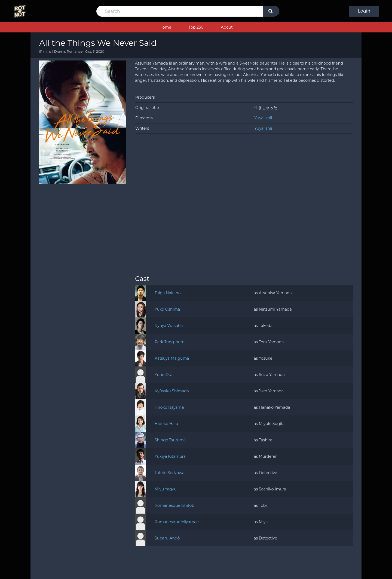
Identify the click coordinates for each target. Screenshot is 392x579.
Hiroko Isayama (169, 407)
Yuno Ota (163, 375)
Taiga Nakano (168, 293)
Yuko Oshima (167, 309)
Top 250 (196, 27)
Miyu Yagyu (166, 489)
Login (364, 11)
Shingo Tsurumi (170, 440)
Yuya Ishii (263, 118)
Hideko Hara (166, 424)
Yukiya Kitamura (170, 456)
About (227, 27)
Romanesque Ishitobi (175, 505)
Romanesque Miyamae (177, 522)
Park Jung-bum (170, 342)
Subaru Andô (167, 538)
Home (165, 27)
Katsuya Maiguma (172, 358)
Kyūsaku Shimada (172, 391)
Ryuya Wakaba (169, 326)
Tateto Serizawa (170, 473)
